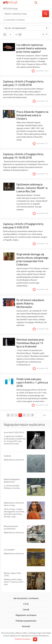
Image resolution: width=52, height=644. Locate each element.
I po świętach (26, 559)
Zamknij (35, 639)
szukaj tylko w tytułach (15, 20)
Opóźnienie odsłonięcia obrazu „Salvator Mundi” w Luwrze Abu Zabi (26, 199)
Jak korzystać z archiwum (26, 598)
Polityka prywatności (26, 621)
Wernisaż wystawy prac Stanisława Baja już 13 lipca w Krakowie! (26, 354)
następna (20, 35)
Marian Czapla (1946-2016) (26, 581)
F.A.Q (26, 604)
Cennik (26, 610)
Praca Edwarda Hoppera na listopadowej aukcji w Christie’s (26, 128)
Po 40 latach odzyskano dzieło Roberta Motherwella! (26, 314)
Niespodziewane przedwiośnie (26, 535)
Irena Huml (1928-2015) (26, 441)
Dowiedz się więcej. (23, 639)
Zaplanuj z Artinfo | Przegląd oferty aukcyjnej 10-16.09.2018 (26, 164)
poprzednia (5, 35)
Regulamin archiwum (26, 615)
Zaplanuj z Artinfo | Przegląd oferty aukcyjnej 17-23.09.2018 (26, 91)
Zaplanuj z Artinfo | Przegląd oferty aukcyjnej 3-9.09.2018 (26, 234)
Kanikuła (26, 465)
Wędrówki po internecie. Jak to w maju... (26, 512)
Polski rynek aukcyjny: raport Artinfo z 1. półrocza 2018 (26, 392)
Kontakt (26, 626)
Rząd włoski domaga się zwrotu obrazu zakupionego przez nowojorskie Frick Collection (26, 272)
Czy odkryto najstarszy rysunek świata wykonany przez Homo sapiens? (26, 58)
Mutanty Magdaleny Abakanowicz (26, 488)
